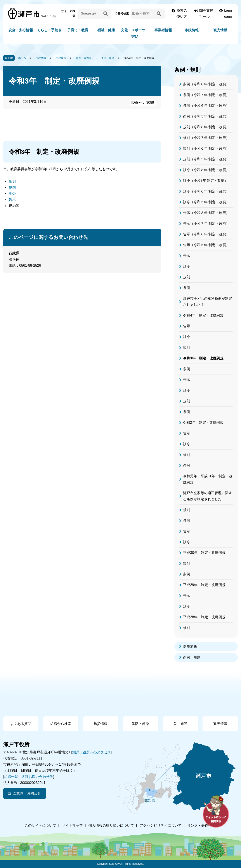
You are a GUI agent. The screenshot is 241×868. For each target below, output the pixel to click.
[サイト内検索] (90, 14)
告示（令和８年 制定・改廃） (206, 213)
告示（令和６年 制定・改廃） (206, 234)
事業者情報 (163, 30)
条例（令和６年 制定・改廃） (206, 106)
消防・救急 (140, 724)
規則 (12, 187)
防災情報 (101, 724)
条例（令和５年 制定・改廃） (206, 116)
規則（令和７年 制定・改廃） (206, 138)
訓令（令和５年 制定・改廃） (206, 202)
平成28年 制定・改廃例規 (204, 617)
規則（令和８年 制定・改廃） (206, 127)
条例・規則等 (84, 58)
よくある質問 (21, 724)
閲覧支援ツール (206, 13)
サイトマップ (72, 825)
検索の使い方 (182, 13)
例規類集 (190, 646)
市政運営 (61, 58)
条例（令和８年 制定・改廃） (206, 84)
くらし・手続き (49, 30)
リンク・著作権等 (201, 825)
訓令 (12, 193)
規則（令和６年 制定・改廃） (206, 148)
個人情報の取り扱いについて (111, 825)
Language (228, 13)
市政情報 (192, 30)
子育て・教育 (78, 30)
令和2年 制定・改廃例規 (203, 423)
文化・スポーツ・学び (135, 33)
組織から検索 (61, 724)
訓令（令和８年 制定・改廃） (206, 170)
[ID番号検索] (143, 14)
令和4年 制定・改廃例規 (203, 315)
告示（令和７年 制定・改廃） (206, 223)
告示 (12, 200)
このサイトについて (40, 825)
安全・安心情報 (21, 30)
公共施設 (180, 724)
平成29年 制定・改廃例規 (204, 585)
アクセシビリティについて (161, 825)
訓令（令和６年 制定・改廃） (206, 191)
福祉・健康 (106, 30)
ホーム (22, 58)
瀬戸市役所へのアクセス (92, 752)
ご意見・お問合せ (27, 793)
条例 (12, 181)
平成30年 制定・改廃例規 (204, 553)
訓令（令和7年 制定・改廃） (205, 181)
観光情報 (220, 30)
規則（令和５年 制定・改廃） (206, 159)
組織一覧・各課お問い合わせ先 (29, 777)
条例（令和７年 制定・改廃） (206, 95)
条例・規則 (108, 58)
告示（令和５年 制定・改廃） (206, 245)
